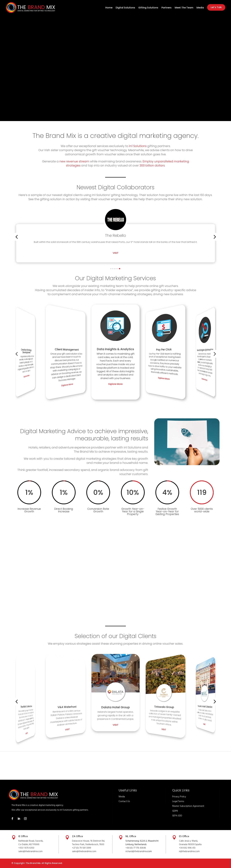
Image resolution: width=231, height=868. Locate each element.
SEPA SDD (177, 816)
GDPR (175, 811)
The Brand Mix (33, 863)
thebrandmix (85, 851)
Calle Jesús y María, (188, 841)
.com (94, 851)
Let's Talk (216, 7)
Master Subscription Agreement (188, 806)
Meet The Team (184, 8)
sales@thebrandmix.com (30, 851)
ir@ (181, 851)
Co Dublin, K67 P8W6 (29, 844)
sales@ (75, 851)
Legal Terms (178, 801)
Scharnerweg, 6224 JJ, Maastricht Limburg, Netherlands (142, 843)
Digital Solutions (125, 8)
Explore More (27, 376)
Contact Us (124, 801)
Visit (116, 256)
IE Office (23, 836)
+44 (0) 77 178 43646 (136, 848)
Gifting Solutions (148, 8)
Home (109, 8)
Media (200, 8)
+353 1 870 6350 (26, 848)
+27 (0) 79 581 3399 (82, 848)
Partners (166, 8)
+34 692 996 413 (187, 848)
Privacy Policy (179, 797)
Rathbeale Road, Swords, (31, 841)
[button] (17, 237)
